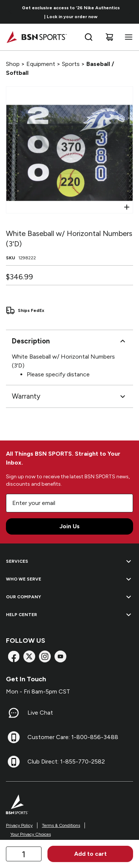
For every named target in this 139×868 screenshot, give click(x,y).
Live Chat (40, 713)
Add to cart (90, 854)
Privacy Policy (19, 825)
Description (69, 341)
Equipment (41, 64)
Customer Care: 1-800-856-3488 (73, 737)
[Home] (37, 37)
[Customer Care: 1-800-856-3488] (14, 737)
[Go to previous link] (10, 12)
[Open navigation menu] (127, 37)
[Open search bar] (89, 37)
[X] (29, 656)
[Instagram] (45, 656)
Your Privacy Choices (31, 834)
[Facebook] (14, 656)
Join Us (69, 526)
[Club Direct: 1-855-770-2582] (14, 762)
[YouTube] (60, 656)
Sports (71, 64)
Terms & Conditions (61, 825)
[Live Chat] (14, 713)
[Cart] (109, 37)
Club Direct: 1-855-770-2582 (66, 761)
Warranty (69, 396)
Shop (13, 64)
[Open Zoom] (127, 207)
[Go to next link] (131, 12)
